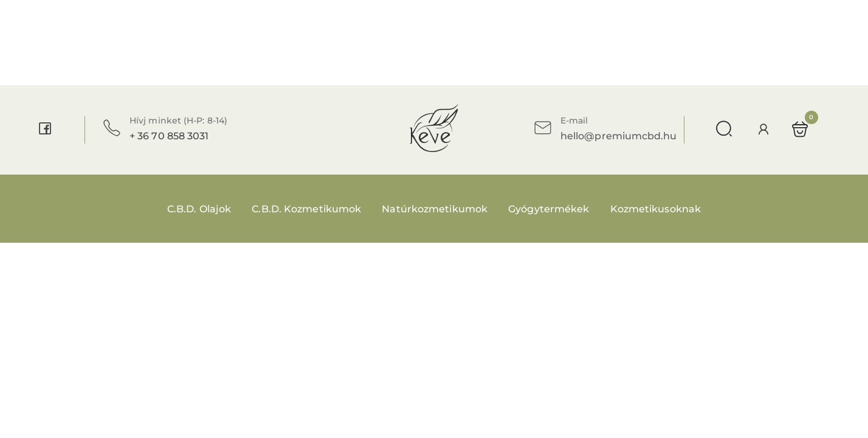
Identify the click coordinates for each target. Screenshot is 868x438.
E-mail (574, 120)
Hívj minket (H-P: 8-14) (178, 120)
